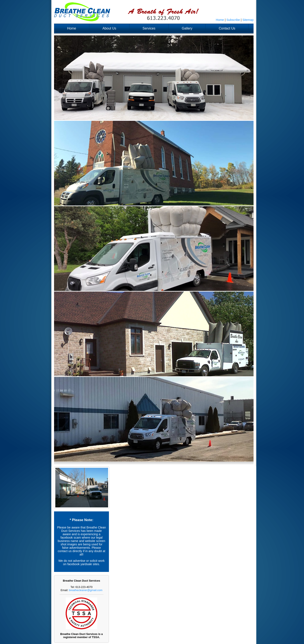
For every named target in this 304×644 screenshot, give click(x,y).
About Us (109, 28)
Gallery (187, 28)
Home (220, 20)
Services (149, 28)
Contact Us (227, 28)
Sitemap (248, 20)
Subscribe (233, 20)
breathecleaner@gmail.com (86, 590)
